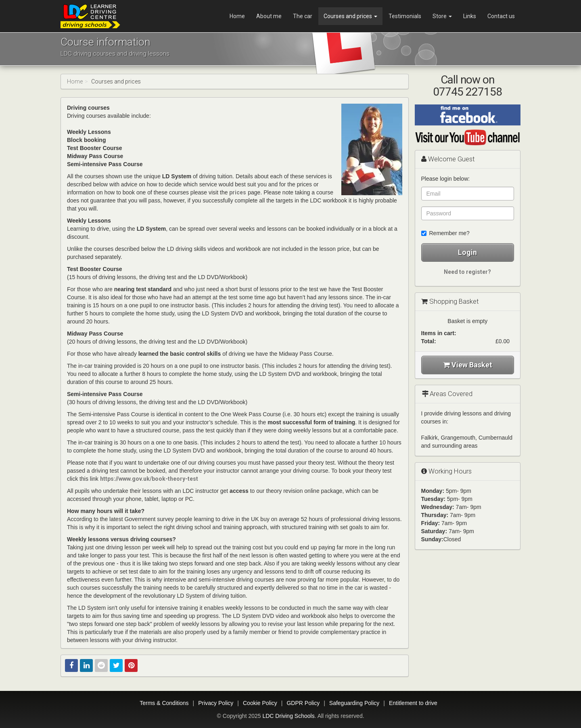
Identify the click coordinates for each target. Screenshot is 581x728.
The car (303, 16)
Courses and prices (350, 16)
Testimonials (405, 16)
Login (467, 252)
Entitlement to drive (413, 703)
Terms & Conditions (164, 703)
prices (238, 192)
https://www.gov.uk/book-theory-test (149, 479)
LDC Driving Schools (288, 716)
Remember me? (445, 233)
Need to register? (467, 272)
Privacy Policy (216, 703)
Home (237, 16)
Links (470, 16)
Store (442, 16)
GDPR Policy (303, 703)
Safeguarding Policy (354, 703)
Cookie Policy (260, 703)
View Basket (468, 365)
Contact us (501, 16)
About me (269, 16)
